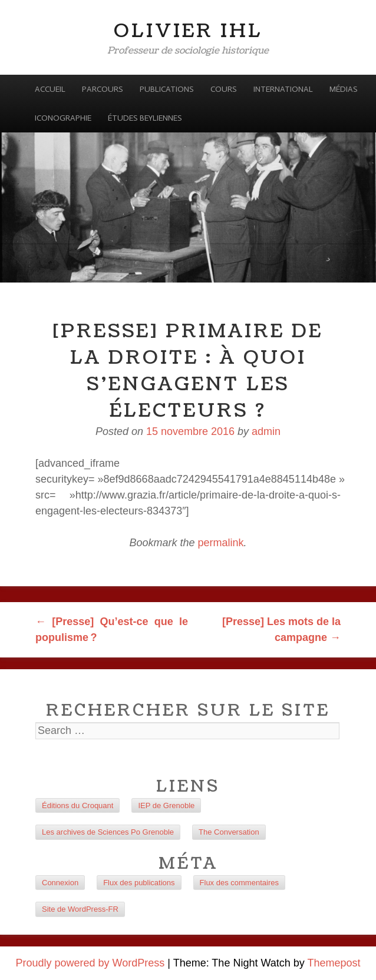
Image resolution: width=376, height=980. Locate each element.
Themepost (334, 963)
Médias (344, 89)
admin (266, 431)
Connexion (60, 883)
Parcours (103, 89)
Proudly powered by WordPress (90, 963)
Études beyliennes (145, 118)
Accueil (50, 89)
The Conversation (229, 832)
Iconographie (63, 118)
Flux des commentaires (239, 883)
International (283, 89)
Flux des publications (139, 883)
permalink (221, 543)
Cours (224, 89)
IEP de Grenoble (166, 805)
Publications (167, 89)
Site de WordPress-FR (80, 909)
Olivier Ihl (188, 31)
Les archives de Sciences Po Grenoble (108, 832)
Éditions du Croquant (77, 805)
